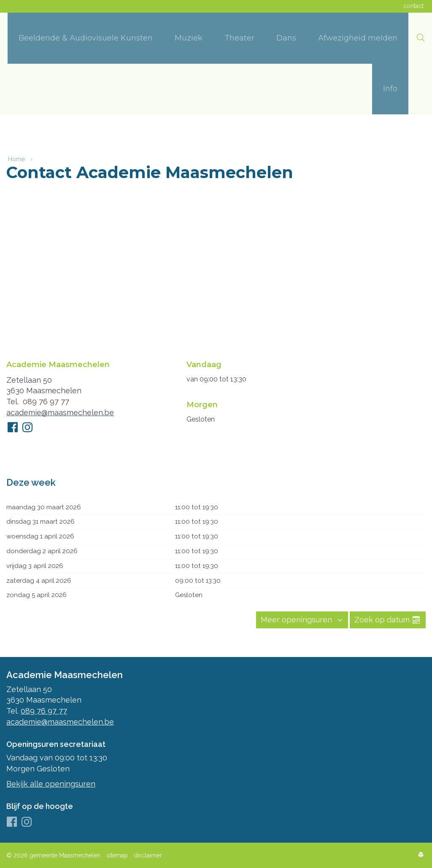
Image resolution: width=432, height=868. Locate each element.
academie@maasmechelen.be (60, 410)
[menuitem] (86, 38)
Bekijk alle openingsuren (51, 783)
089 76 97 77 (46, 399)
